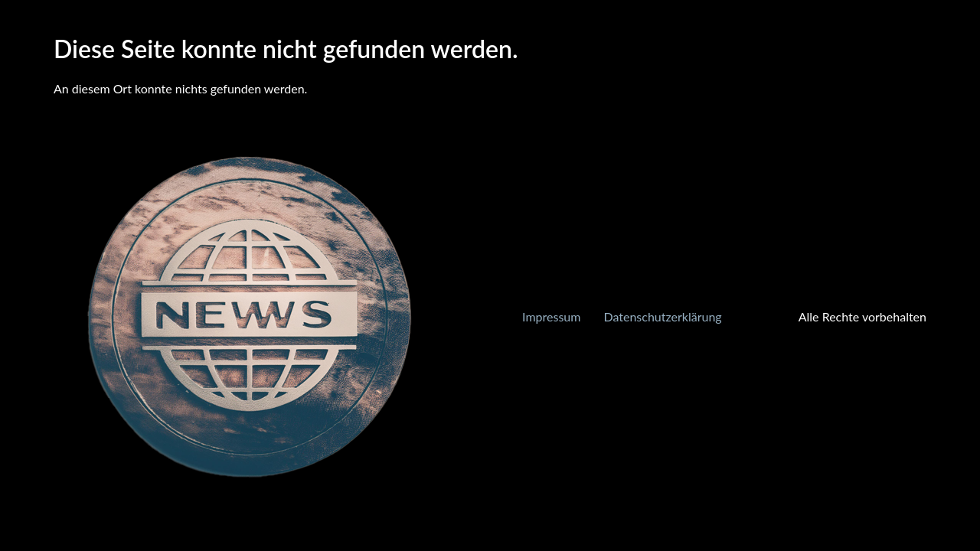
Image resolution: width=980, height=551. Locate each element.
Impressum (551, 316)
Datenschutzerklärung (662, 316)
